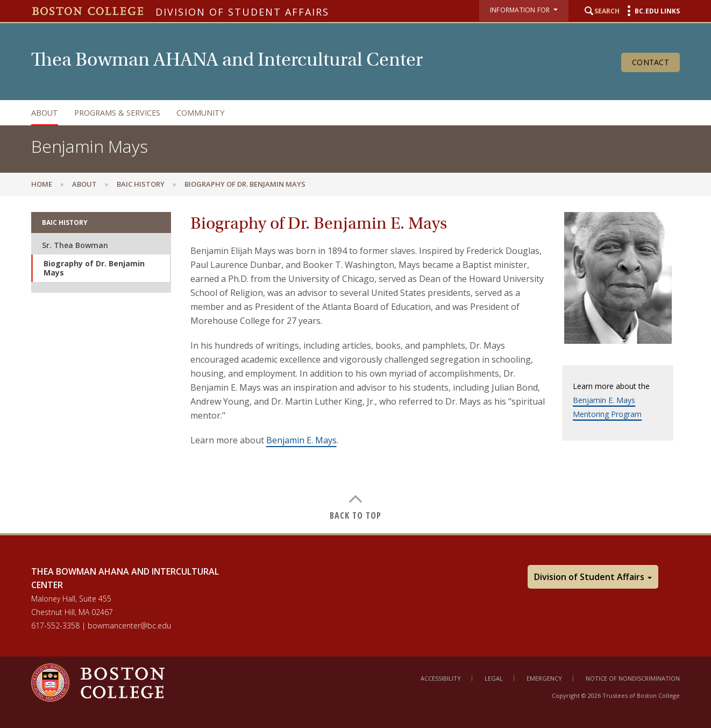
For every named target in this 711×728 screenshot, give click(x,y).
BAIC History (141, 184)
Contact (650, 62)
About (45, 113)
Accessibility (441, 678)
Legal (494, 678)
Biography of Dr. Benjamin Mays (94, 268)
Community (200, 113)
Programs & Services (117, 113)
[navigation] (345, 113)
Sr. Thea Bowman (75, 245)
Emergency (544, 678)
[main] (355, 364)
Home (42, 184)
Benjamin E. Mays (301, 440)
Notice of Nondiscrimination (633, 678)
